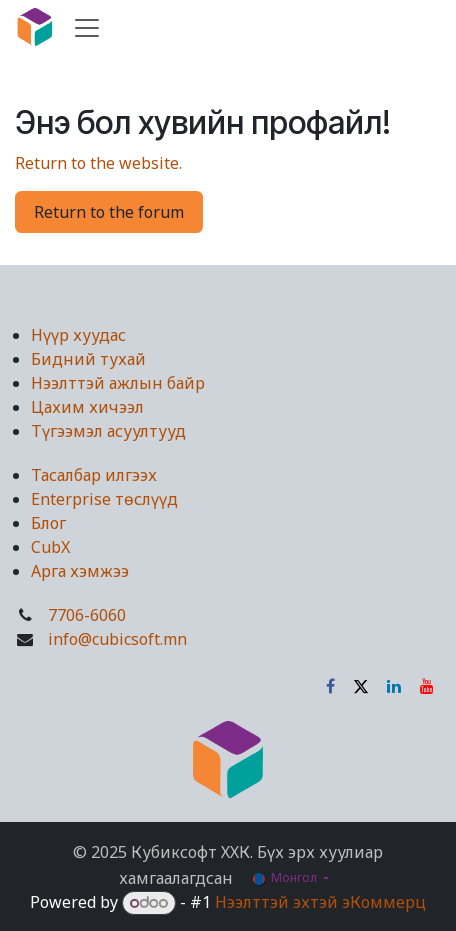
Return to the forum (109, 212)
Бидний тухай (88, 359)
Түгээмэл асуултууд (108, 431)
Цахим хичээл (87, 407)
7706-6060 (87, 615)
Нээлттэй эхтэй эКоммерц (320, 902)
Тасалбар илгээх (94, 475)
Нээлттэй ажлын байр (118, 383)
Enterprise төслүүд (104, 499)
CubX (50, 547)
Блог (48, 523)
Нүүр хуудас (78, 335)
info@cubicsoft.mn (117, 639)
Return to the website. (98, 163)
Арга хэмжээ (80, 571)
